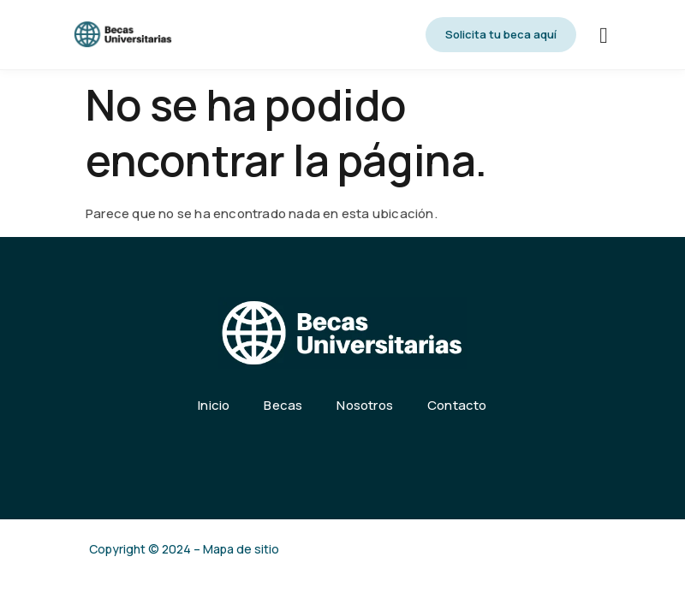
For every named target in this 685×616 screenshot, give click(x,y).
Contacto (457, 405)
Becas (283, 405)
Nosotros (365, 405)
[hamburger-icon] (604, 36)
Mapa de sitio (241, 549)
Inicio (214, 405)
